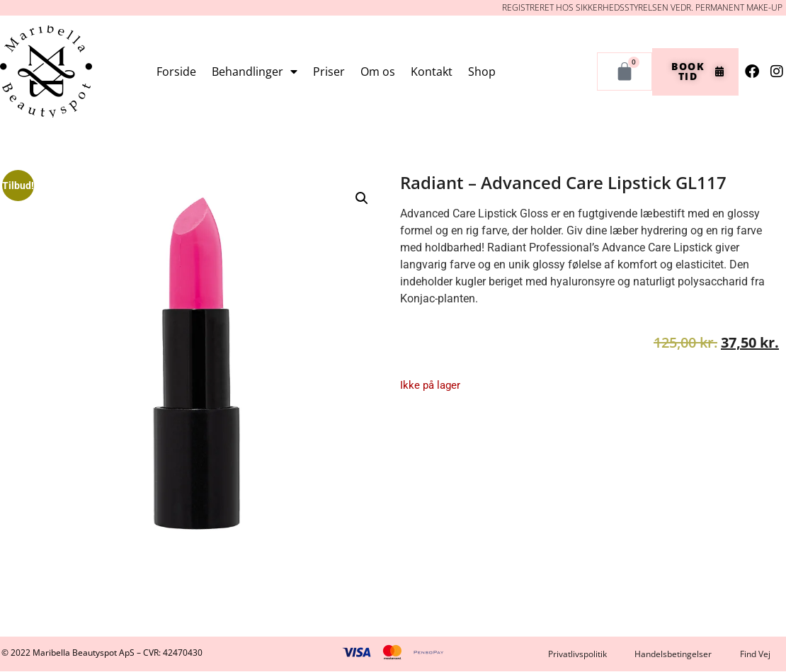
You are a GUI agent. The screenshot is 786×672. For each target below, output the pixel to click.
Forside (176, 72)
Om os (378, 72)
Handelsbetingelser (673, 654)
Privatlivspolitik (577, 654)
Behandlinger (255, 72)
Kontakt (432, 72)
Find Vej (755, 654)
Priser (329, 72)
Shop (482, 72)
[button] (362, 198)
